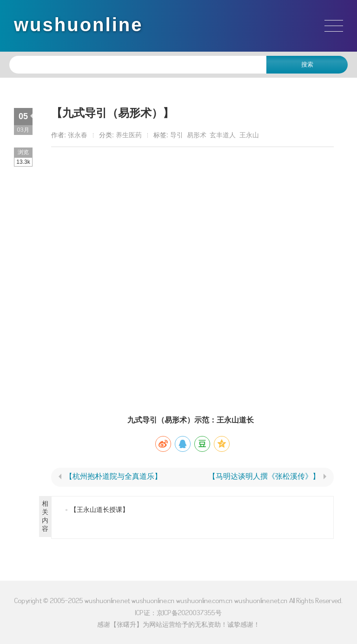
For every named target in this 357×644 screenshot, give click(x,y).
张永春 (78, 135)
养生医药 (129, 135)
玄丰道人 (223, 135)
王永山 (249, 135)
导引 (177, 135)
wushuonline (78, 25)
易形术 (197, 135)
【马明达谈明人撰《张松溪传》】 (264, 476)
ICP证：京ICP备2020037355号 (178, 613)
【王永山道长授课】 (99, 510)
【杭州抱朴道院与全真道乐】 (113, 476)
